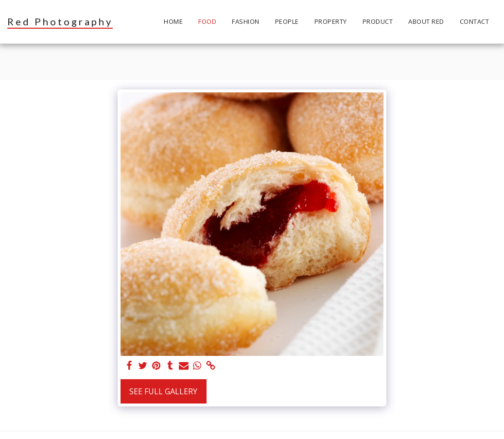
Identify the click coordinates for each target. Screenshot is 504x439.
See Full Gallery (163, 391)
